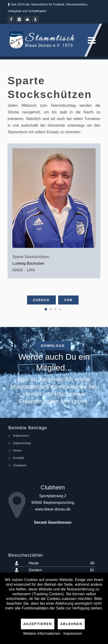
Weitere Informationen (42, 633)
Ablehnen (71, 624)
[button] (46, 309)
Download (53, 346)
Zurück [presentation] (41, 300)
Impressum (73, 633)
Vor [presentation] (68, 300)
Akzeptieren (38, 624)
